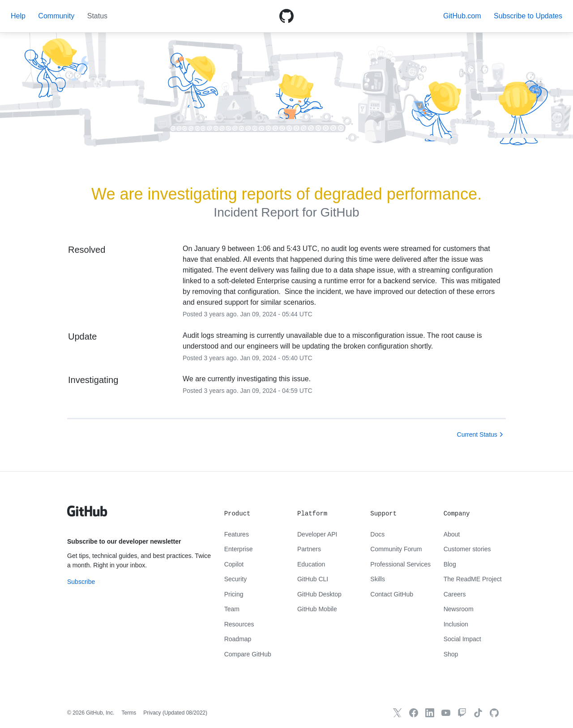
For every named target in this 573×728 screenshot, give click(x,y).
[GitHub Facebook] (414, 713)
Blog (450, 564)
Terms (129, 713)
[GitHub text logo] (87, 516)
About (452, 534)
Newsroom (459, 609)
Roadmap (238, 639)
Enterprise (239, 549)
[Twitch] (462, 713)
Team (232, 609)
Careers (455, 594)
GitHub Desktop (319, 594)
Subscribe (81, 582)
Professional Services (400, 564)
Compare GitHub (248, 654)
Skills (378, 579)
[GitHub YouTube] (446, 713)
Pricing (234, 594)
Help (18, 16)
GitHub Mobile (317, 609)
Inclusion (456, 624)
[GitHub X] (398, 713)
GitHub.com (462, 16)
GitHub (340, 212)
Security (236, 579)
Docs (377, 534)
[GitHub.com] (494, 713)
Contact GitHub (392, 594)
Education (311, 564)
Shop (451, 654)
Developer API (317, 534)
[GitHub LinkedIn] (430, 713)
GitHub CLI (313, 579)
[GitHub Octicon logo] (286, 16)
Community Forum (396, 549)
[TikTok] (478, 713)
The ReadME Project (473, 579)
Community (56, 16)
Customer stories (467, 549)
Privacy (152, 713)
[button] (528, 16)
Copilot (234, 564)
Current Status (477, 434)
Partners (309, 549)
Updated (185, 713)
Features (237, 534)
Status (97, 16)
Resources (239, 624)
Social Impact (462, 639)
